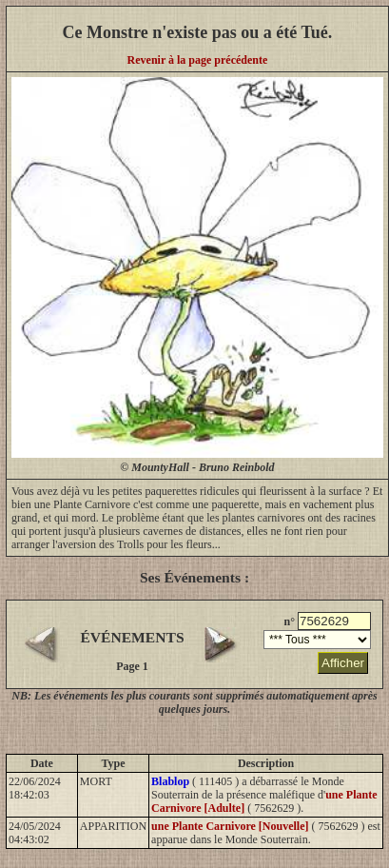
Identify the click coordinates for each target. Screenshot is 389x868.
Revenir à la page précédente (198, 60)
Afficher (343, 663)
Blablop (170, 781)
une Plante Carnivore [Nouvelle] (230, 826)
